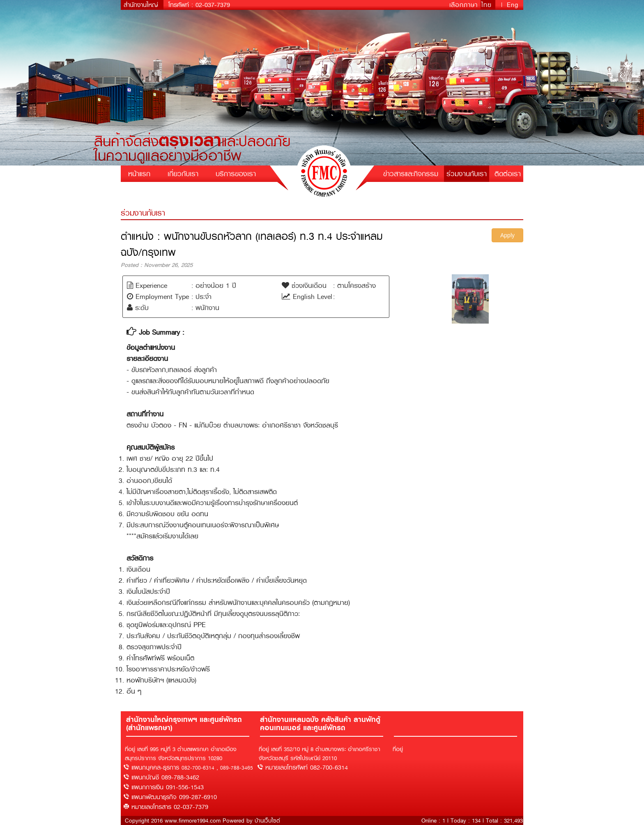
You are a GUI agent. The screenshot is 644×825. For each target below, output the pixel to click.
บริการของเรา (236, 174)
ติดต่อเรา (508, 174)
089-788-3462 (180, 777)
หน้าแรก (139, 174)
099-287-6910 (198, 797)
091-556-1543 (185, 787)
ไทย (488, 5)
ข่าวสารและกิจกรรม (411, 174)
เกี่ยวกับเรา (183, 174)
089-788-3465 (237, 768)
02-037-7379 (213, 5)
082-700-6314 (198, 768)
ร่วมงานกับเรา (467, 174)
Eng (513, 5)
